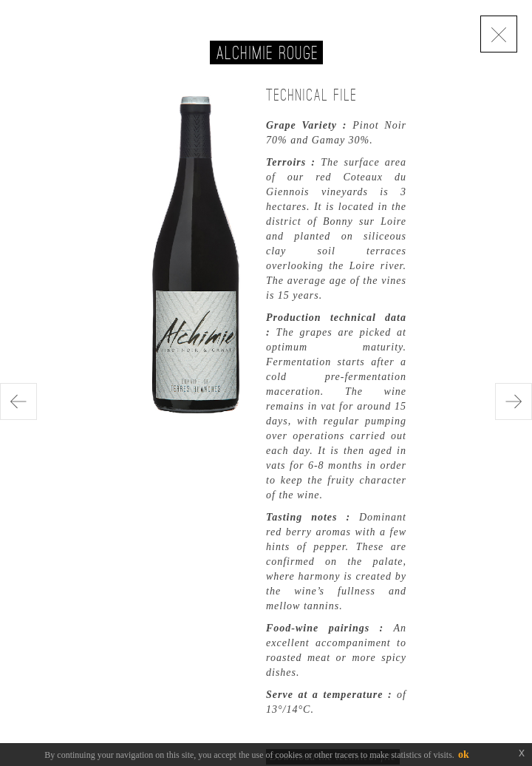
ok (464, 755)
